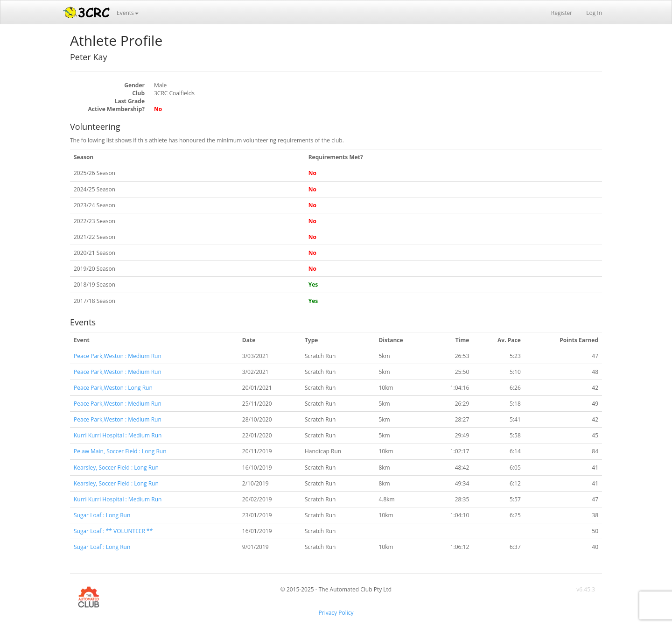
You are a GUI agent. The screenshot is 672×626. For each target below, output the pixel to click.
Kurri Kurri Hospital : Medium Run (118, 435)
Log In (594, 13)
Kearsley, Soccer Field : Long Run (116, 468)
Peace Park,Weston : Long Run (113, 388)
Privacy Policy (336, 613)
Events (128, 13)
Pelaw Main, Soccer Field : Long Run (120, 451)
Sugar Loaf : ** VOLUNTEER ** (113, 531)
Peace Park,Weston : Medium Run (118, 356)
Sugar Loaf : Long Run (102, 515)
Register (562, 13)
